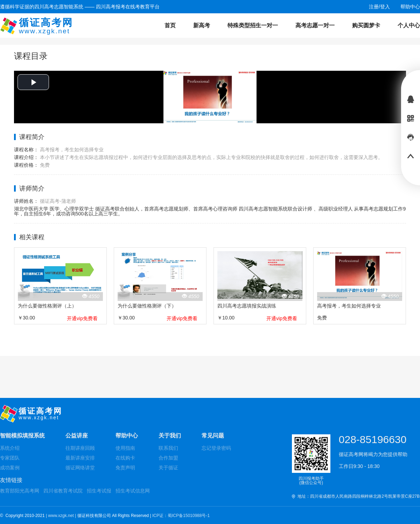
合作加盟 (168, 458)
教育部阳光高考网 (20, 491)
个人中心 (409, 25)
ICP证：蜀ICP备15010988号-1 (181, 516)
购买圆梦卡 (366, 25)
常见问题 (213, 436)
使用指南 (125, 448)
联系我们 (168, 448)
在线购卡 (125, 458)
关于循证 (168, 468)
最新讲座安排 (80, 458)
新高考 (202, 25)
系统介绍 (10, 448)
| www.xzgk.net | (62, 516)
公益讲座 (77, 436)
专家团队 (10, 458)
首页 (170, 25)
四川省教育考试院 (63, 491)
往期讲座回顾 (80, 448)
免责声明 (125, 468)
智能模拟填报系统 (22, 436)
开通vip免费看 (82, 318)
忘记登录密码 (216, 448)
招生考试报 (99, 491)
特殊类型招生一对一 (253, 25)
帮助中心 (127, 436)
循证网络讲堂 (80, 468)
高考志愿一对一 (315, 25)
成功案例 (10, 468)
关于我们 (170, 436)
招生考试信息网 (133, 491)
